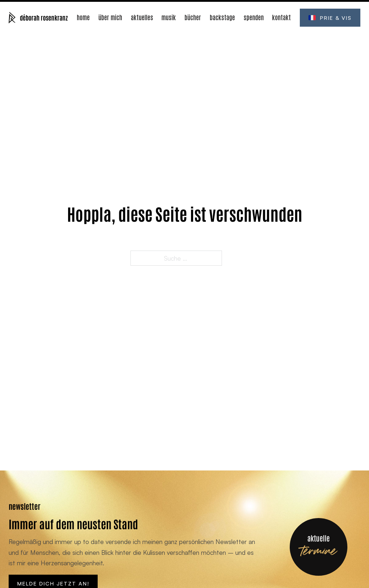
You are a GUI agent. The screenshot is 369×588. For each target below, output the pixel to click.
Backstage (222, 17)
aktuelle (319, 538)
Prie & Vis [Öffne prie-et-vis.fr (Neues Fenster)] (330, 18)
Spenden (254, 17)
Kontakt (281, 17)
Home (83, 17)
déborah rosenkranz (44, 17)
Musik (169, 17)
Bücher (193, 17)
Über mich (110, 17)
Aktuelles (142, 17)
